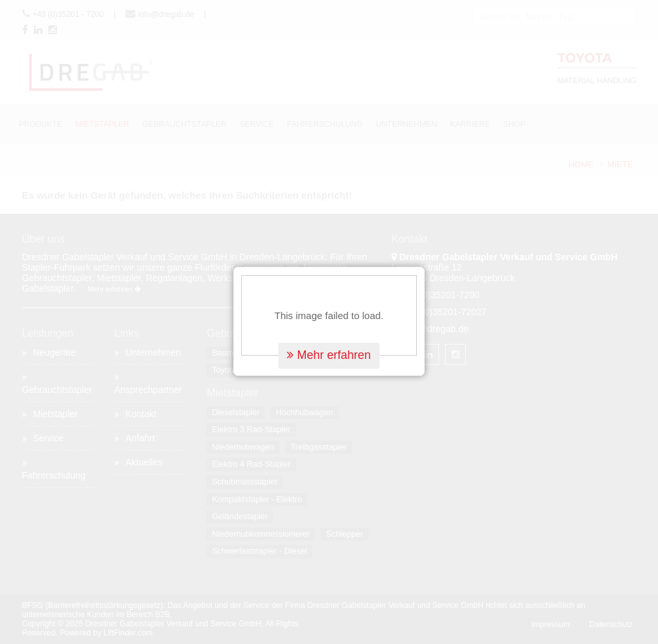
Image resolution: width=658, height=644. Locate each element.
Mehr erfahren (329, 348)
